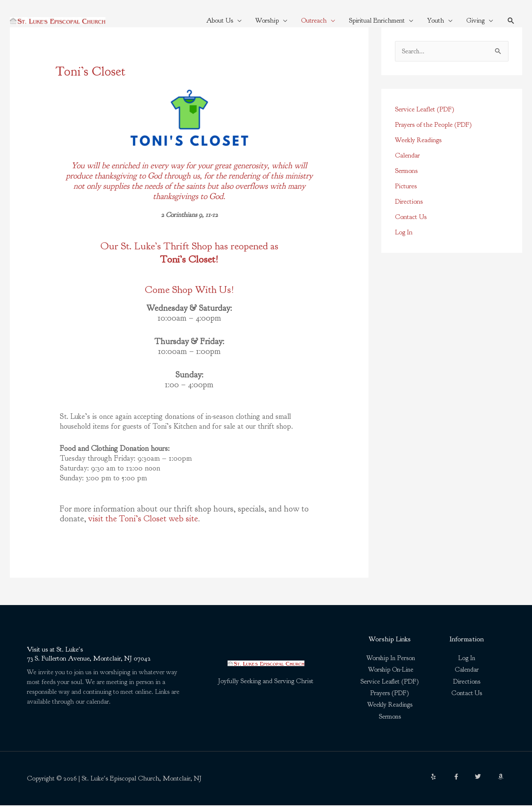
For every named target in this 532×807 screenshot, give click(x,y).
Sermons (406, 171)
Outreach (313, 20)
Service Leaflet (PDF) (425, 110)
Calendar (407, 156)
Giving (475, 20)
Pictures (406, 187)
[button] (511, 21)
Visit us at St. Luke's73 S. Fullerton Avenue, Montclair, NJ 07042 (92, 654)
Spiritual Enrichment (376, 20)
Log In (404, 233)
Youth (435, 20)
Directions (409, 202)
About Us (219, 20)
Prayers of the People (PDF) (433, 125)
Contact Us (411, 217)
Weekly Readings (418, 140)
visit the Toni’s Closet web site (143, 519)
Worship (267, 20)
